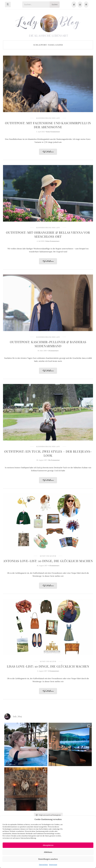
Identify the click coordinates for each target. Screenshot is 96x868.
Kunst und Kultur (48, 556)
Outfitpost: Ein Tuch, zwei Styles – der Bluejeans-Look (48, 453)
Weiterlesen (48, 152)
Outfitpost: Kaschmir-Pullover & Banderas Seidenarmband (48, 344)
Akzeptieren (48, 845)
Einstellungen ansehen (48, 859)
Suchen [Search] (55, 5)
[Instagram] (80, 5)
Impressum (53, 865)
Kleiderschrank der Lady (48, 118)
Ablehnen (48, 852)
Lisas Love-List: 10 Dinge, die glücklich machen (48, 666)
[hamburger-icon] (8, 5)
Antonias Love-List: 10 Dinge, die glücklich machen (48, 561)
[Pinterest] (86, 5)
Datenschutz (43, 865)
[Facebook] (74, 5)
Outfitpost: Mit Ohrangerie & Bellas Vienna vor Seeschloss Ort (48, 234)
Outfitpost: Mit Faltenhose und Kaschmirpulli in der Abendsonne (48, 125)
